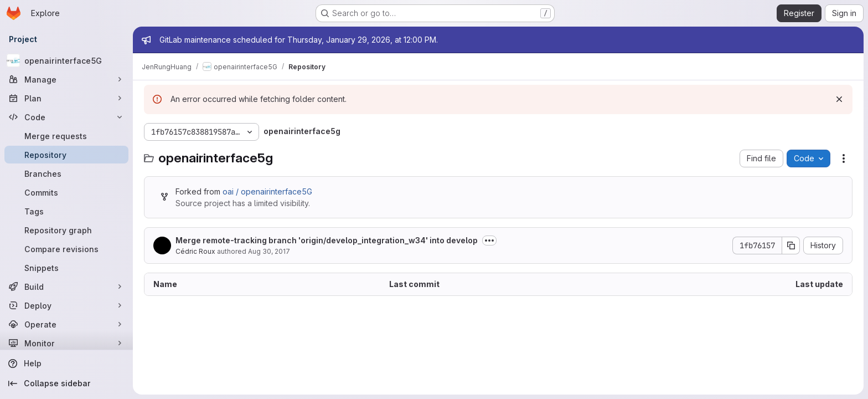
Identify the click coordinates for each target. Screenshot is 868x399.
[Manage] (66, 79)
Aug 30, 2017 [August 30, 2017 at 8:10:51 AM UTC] (269, 251)
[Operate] (66, 324)
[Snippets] (66, 268)
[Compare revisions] (66, 249)
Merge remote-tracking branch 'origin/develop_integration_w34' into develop (327, 240)
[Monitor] (66, 343)
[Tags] (66, 211)
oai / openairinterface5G (267, 191)
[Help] (66, 364)
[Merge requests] (66, 136)
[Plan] (66, 98)
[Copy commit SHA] (791, 245)
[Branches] (66, 173)
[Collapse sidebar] (66, 383)
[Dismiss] (839, 99)
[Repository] (66, 155)
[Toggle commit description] (489, 241)
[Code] (66, 117)
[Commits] (66, 192)
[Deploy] (66, 305)
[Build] (66, 287)
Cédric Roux (195, 251)
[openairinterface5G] (66, 60)
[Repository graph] (66, 230)
